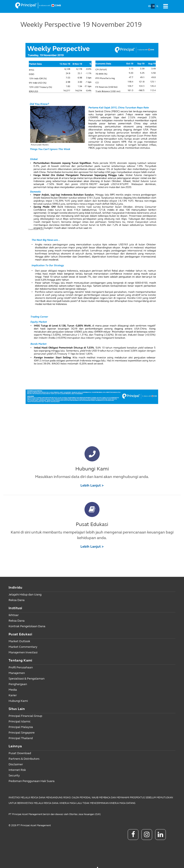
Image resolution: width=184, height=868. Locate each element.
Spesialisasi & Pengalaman (27, 679)
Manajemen (17, 673)
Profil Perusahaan (21, 667)
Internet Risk (17, 770)
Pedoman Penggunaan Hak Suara (32, 781)
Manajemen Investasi (23, 652)
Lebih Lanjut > (92, 485)
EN (150, 6)
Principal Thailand (21, 738)
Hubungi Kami (18, 701)
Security (14, 775)
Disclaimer (16, 764)
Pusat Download (20, 753)
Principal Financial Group (25, 716)
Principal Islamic (20, 721)
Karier (13, 695)
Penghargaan (18, 684)
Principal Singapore (22, 733)
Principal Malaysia (21, 727)
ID (154, 6)
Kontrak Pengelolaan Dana (27, 626)
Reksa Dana (17, 600)
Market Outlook (19, 641)
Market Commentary (23, 647)
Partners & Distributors (24, 759)
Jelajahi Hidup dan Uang (25, 594)
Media (13, 690)
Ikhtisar (14, 615)
